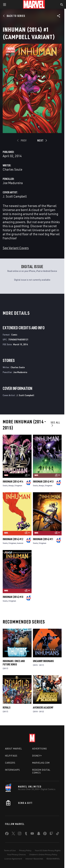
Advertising (40, 749)
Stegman (18, 485)
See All (55, 424)
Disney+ (37, 756)
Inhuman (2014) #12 (13, 539)
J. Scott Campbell (15, 196)
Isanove (20, 543)
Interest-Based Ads (34, 859)
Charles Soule (12, 169)
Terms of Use (10, 850)
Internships (12, 770)
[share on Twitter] (13, 834)
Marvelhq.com (41, 763)
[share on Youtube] (32, 834)
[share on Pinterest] (45, 834)
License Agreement (13, 859)
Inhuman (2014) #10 (13, 597)
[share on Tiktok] (58, 834)
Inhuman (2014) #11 (43, 539)
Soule (5, 485)
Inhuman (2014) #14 (13, 481)
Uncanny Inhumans (43, 661)
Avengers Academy (43, 708)
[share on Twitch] (51, 834)
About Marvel (14, 749)
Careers (10, 763)
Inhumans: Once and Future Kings (14, 663)
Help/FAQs (11, 756)
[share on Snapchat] (39, 834)
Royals (6, 708)
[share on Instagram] (20, 834)
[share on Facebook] (7, 834)
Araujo (11, 485)
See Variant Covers (16, 248)
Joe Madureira (13, 183)
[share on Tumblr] (26, 834)
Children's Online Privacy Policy (43, 854)
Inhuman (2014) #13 (43, 481)
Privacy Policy (25, 850)
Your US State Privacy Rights (48, 850)
